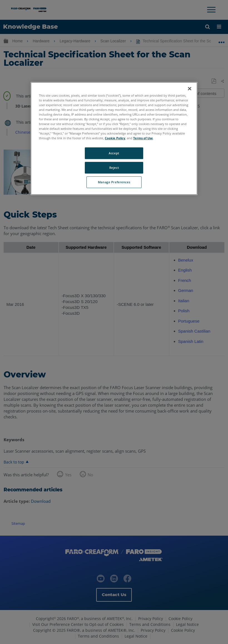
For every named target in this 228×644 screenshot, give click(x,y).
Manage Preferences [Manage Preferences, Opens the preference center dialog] (114, 182)
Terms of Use (143, 138)
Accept (114, 153)
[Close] (190, 89)
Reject (114, 168)
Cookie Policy (115, 138)
